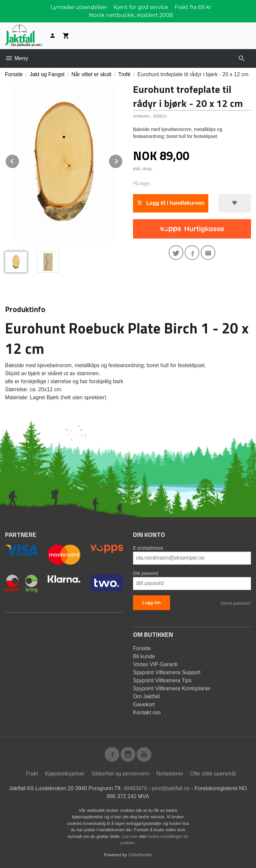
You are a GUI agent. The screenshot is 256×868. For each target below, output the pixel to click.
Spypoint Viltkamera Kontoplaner (172, 688)
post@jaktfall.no (171, 788)
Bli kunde (144, 656)
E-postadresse (148, 548)
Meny (16, 58)
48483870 (135, 788)
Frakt (32, 774)
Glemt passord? (236, 603)
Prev (19, 160)
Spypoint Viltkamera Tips (162, 680)
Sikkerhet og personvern (120, 774)
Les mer (130, 836)
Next (123, 160)
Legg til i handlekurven (171, 203)
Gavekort (144, 704)
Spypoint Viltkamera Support (167, 672)
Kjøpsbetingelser (65, 774)
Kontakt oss (147, 712)
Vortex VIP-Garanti (155, 664)
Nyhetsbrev (169, 774)
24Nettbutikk (140, 855)
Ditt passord (145, 573)
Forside (14, 74)
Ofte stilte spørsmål (213, 774)
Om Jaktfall (146, 696)
